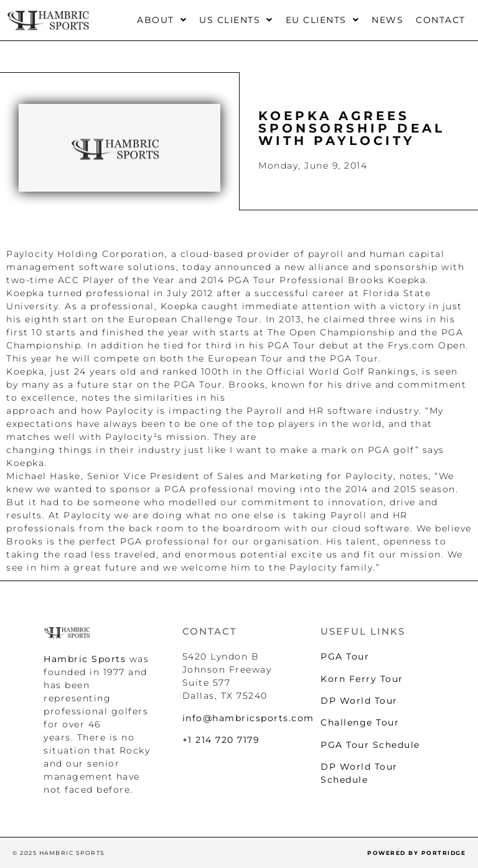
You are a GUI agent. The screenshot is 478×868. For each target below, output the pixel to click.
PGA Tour (345, 656)
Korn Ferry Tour (362, 679)
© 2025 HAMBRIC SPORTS (59, 853)
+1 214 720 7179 (221, 740)
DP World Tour (359, 701)
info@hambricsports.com (248, 718)
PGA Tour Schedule (370, 745)
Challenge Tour (360, 722)
